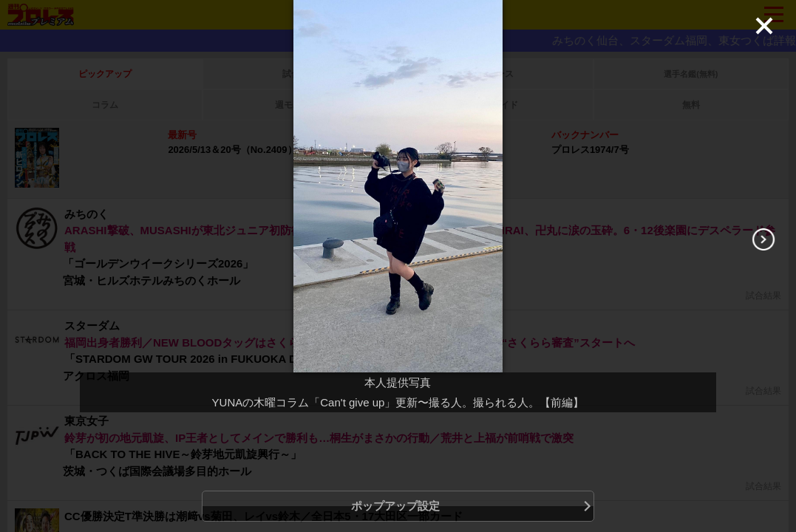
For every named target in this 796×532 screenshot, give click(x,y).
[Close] (764, 26)
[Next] (763, 239)
